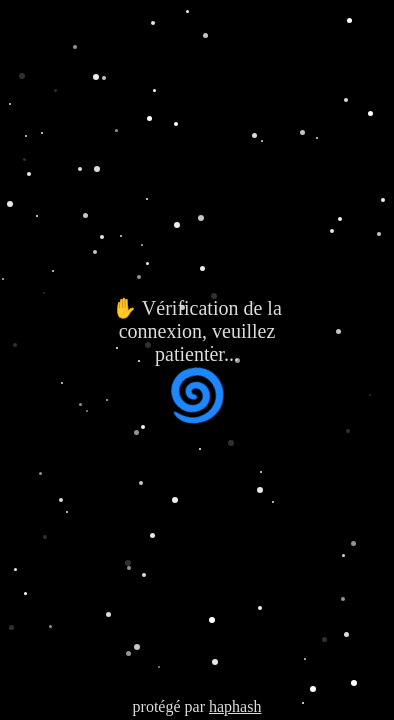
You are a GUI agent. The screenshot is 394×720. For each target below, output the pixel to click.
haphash (235, 706)
